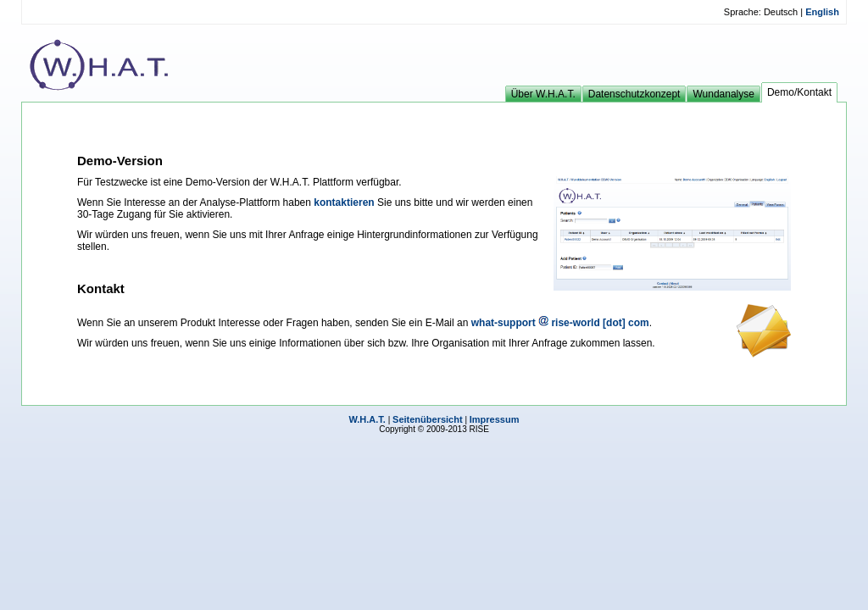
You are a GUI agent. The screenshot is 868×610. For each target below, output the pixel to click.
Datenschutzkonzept (634, 94)
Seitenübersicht (428, 419)
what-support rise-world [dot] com (560, 323)
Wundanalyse (723, 94)
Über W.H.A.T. (543, 94)
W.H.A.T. (367, 419)
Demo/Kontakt (799, 92)
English (821, 12)
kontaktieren (344, 202)
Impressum (495, 419)
